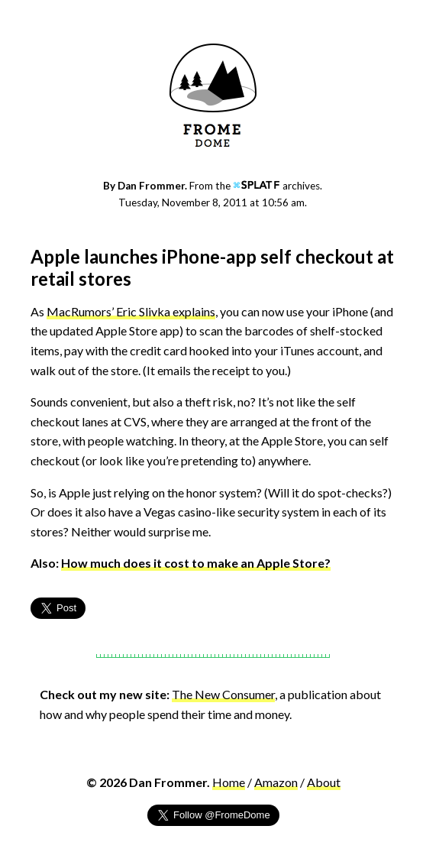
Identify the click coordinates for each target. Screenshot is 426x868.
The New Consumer (223, 694)
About (324, 782)
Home (229, 782)
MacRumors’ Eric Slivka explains (131, 311)
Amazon (276, 782)
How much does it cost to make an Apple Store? (196, 563)
